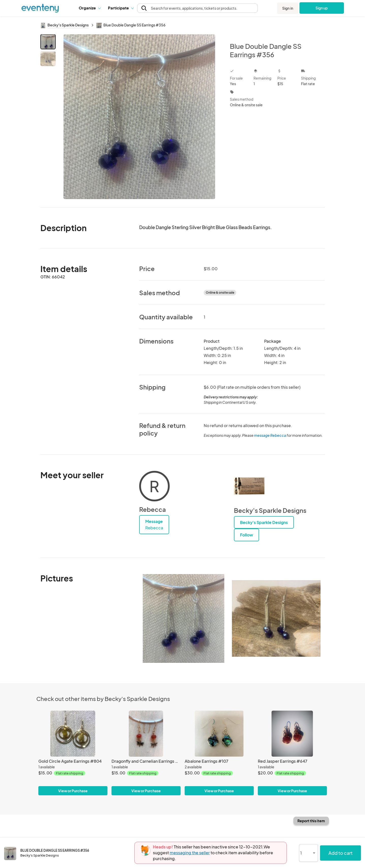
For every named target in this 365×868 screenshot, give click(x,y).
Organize (90, 8)
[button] (90, 8)
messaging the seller (190, 853)
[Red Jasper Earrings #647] (292, 734)
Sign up (322, 8)
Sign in (288, 8)
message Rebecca (270, 435)
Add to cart (340, 853)
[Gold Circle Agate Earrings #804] (73, 734)
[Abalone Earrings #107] (219, 734)
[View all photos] (140, 117)
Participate (121, 8)
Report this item (311, 821)
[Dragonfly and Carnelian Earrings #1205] (146, 734)
